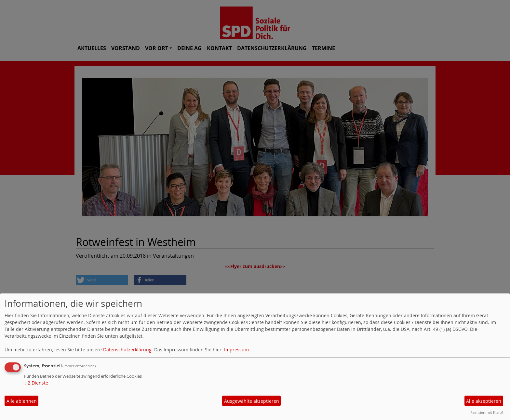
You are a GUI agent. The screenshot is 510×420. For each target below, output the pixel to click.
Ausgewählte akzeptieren (252, 401)
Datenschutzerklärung (127, 350)
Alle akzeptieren (484, 401)
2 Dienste (36, 383)
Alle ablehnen (22, 401)
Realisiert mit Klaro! (487, 412)
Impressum (236, 350)
